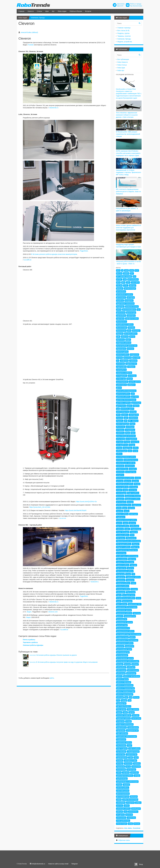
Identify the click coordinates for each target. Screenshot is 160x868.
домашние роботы (123, 397)
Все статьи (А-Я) (123, 31)
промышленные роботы (125, 631)
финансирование (123, 794)
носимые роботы (123, 535)
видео (128, 340)
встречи (119, 358)
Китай (135, 451)
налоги (119, 523)
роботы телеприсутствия (126, 691)
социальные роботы (124, 743)
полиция (134, 589)
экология (129, 815)
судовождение (122, 758)
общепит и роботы (123, 547)
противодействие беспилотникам (129, 634)
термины (137, 764)
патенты (130, 568)
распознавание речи (124, 649)
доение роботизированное (126, 391)
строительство (131, 755)
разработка (129, 646)
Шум (47, 11)
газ (118, 361)
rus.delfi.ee (28, 260)
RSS (126, 828)
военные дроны (122, 352)
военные (130, 349)
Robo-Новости (123, 62)
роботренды (131, 673)
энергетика (131, 818)
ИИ (126, 421)
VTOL (126, 286)
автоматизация (130, 289)
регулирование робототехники (128, 661)
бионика (131, 328)
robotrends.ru (54, 108)
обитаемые (121, 538)
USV (128, 283)
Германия (133, 361)
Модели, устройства (125, 42)
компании (120, 466)
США (130, 758)
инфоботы (120, 433)
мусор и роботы (122, 514)
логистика (133, 490)
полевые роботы (123, 586)
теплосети (128, 764)
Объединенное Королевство (127, 550)
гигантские (120, 364)
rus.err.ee (63, 518)
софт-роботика (122, 733)
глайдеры (131, 367)
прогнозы (137, 613)
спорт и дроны (122, 749)
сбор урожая (121, 709)
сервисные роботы (123, 718)
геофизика (124, 361)
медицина (120, 499)
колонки (120, 460)
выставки (136, 358)
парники (133, 565)
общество (135, 547)
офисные (132, 559)
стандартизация (133, 752)
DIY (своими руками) (124, 276)
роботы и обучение (124, 682)
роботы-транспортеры (125, 694)
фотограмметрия (123, 797)
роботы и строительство (125, 688)
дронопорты (121, 406)
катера (119, 448)
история (120, 442)
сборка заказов (133, 709)
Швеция (119, 812)
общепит (136, 544)
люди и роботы (133, 493)
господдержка (122, 376)
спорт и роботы (134, 749)
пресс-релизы (122, 604)
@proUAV (120, 6)
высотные (128, 358)
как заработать (122, 445)
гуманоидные (121, 385)
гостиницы (132, 376)
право (119, 601)
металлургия (121, 502)
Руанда (124, 700)
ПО (133, 574)
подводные (121, 577)
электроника (121, 818)
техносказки (121, 770)
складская (120, 721)
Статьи (39, 11)
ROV (118, 283)
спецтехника (121, 746)
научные (132, 523)
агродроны (129, 301)
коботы (119, 454)
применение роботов (124, 613)
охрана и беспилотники (125, 562)
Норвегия (134, 532)
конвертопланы (122, 469)
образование (131, 538)
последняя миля (129, 595)
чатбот (127, 806)
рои (126, 697)
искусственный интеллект (126, 436)
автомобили (121, 292)
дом (133, 394)
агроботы (120, 301)
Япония (137, 824)
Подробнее (84, 251)
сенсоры (136, 715)
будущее (120, 334)
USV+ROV (135, 283)
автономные (121, 298)
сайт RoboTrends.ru (124, 706)
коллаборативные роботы (126, 457)
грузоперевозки (122, 382)
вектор (132, 337)
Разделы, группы (123, 33)
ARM (132, 270)
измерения (133, 418)
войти (52, 678)
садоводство (121, 703)
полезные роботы (123, 589)
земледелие (134, 415)
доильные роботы (123, 394)
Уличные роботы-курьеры (33, 645)
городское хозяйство (124, 373)
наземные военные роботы (126, 520)
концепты (120, 475)
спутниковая (121, 752)
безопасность (122, 322)
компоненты (130, 466)
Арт (53, 11)
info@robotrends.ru (38, 864)
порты (119, 595)
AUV (137, 270)
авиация (120, 289)
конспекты (120, 472)
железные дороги (127, 409)
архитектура (131, 313)
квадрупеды (127, 448)
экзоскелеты (133, 812)
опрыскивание (122, 559)
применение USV (135, 604)
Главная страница (124, 28)
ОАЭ (132, 535)
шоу (126, 812)
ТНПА (119, 773)
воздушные (134, 355)
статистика (121, 755)
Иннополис (121, 427)
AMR (126, 270)
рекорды (120, 664)
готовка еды (121, 379)
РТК (118, 700)
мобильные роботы (124, 505)
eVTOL (119, 279)
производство (122, 619)
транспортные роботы (125, 776)
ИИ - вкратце (133, 421)
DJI (134, 276)
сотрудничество (132, 730)
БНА (129, 331)
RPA (123, 283)
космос (138, 478)
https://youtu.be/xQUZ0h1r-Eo (86, 502)
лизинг (119, 490)
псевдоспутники (122, 637)
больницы (136, 331)
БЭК (118, 337)
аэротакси (120, 319)
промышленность (123, 628)
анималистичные (132, 307)
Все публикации (123, 59)
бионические (121, 331)
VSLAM (119, 286)
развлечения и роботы (125, 643)
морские (120, 511)
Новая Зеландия (123, 532)
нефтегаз (120, 529)
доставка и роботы (123, 403)
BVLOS (119, 273)
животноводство (122, 412)
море (125, 508)
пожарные (130, 580)
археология (121, 313)
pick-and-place (133, 279)
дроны (129, 406)
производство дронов (124, 622)
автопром (131, 298)
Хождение (130, 803)
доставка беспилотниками (126, 400)
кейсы (136, 448)
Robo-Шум (121, 68)
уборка (119, 785)
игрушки (120, 418)
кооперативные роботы (125, 478)
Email (130, 828)
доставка (135, 397)
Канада (132, 445)
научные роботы (123, 526)
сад (129, 700)
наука (125, 523)
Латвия (137, 484)
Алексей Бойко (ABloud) (29, 32)
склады (128, 721)
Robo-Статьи (122, 65)
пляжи (128, 574)
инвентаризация (123, 424)
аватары (132, 286)
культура (120, 481)
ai (122, 270)
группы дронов (135, 382)
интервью (120, 430)
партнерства (121, 568)
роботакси (131, 667)
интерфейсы (130, 430)
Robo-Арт (121, 70)
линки (125, 490)
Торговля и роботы (30, 642)
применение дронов (124, 610)
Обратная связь (124, 840)
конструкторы (131, 472)
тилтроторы (131, 770)
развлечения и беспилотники (127, 640)
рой (131, 697)
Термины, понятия (124, 36)
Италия (127, 442)
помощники (121, 592)
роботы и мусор (122, 679)
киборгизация (122, 451)
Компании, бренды (38, 18)
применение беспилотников (127, 607)
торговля (126, 773)
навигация (133, 514)
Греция (130, 379)
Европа (136, 406)
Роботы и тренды (136, 4)
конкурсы (133, 469)
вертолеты (120, 340)
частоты (120, 806)
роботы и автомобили (131, 676)
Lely (125, 279)
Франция (134, 797)
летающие (133, 487)
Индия (132, 424)
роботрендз (121, 673)
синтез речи (136, 718)
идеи (126, 418)
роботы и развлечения (125, 685)
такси (136, 758)
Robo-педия (62, 11)
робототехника (133, 670)
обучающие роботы (124, 544)
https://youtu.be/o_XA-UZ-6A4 (40, 507)
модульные (136, 505)
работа (132, 637)
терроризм (120, 767)
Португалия (131, 592)
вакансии (125, 337)
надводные (121, 517)
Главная (21, 11)
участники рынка (123, 791)
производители (130, 616)
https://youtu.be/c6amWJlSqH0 (76, 510)
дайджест (131, 385)
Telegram (136, 828)
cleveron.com (53, 612)
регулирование (122, 655)
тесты (128, 767)
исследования (131, 439)
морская (131, 508)
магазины (120, 496)
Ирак (128, 433)
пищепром (120, 574)
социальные (121, 739)
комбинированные (131, 460)
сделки (131, 712)
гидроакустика (131, 364)
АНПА (119, 310)
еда (118, 409)
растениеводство (123, 652)
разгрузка (120, 646)
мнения (130, 502)
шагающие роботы (123, 809)
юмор (130, 824)
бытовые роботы (131, 334)
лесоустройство (122, 487)
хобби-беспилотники (130, 800)
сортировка (121, 730)
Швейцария (136, 809)
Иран (133, 433)
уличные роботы (123, 788)
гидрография (121, 367)
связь (125, 712)
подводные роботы (133, 577)
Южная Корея (122, 824)
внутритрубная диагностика (127, 346)
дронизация (136, 403)
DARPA (126, 273)
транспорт (134, 773)
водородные (121, 349)
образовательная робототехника (128, 541)
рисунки (127, 664)
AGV (118, 270)
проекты (120, 616)
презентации (127, 601)
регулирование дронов (125, 658)
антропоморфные (129, 310)
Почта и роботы (29, 640)
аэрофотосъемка (132, 319)
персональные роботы (125, 571)
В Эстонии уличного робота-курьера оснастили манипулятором (54, 254)
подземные (121, 580)
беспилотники (122, 328)
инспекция (130, 427)
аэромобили (121, 316)
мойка (119, 508)
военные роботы (123, 355)
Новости (31, 11)
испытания (121, 439)
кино (130, 451)
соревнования (133, 727)
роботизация (121, 670)
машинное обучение (133, 496)
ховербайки (121, 803)
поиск (133, 583)
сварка (119, 712)
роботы (119, 676)
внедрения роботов (124, 343)
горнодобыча (121, 370)
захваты (125, 415)
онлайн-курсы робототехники (127, 556)
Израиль (120, 421)
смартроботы (121, 727)
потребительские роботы (126, 598)
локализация (121, 493)
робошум (120, 697)
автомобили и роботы (124, 295)
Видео (29, 612)
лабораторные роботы (125, 484)
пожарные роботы (123, 583)
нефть (127, 529)
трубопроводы (122, 779)
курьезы (128, 481)
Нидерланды (136, 529)
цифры (138, 803)
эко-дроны (120, 815)
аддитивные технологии (125, 304)
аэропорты (131, 316)
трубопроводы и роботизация (127, 782)
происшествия (122, 625)
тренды (137, 776)
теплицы (120, 764)
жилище (133, 412)
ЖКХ (118, 415)
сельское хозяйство (124, 715)
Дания (119, 388)
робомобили (121, 667)
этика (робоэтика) (123, 821)
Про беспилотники (136, 6)
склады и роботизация (125, 724)
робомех (135, 664)
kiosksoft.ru (95, 582)
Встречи (88, 11)
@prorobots (121, 4)
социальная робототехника (126, 736)
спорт (129, 746)
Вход (141, 864)
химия (119, 800)
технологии (136, 767)
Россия (136, 697)
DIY (132, 273)
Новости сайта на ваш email (58, 864)
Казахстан (135, 442)
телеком (120, 761)
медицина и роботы (133, 499)
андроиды (120, 307)
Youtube (31, 45)
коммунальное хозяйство (126, 463)
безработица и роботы (125, 325)
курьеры (135, 481)
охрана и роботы (123, 565)
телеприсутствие (130, 761)
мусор (126, 511)
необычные (134, 526)
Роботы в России (76, 11)
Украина (126, 785)
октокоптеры (121, 553)
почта (138, 598)
